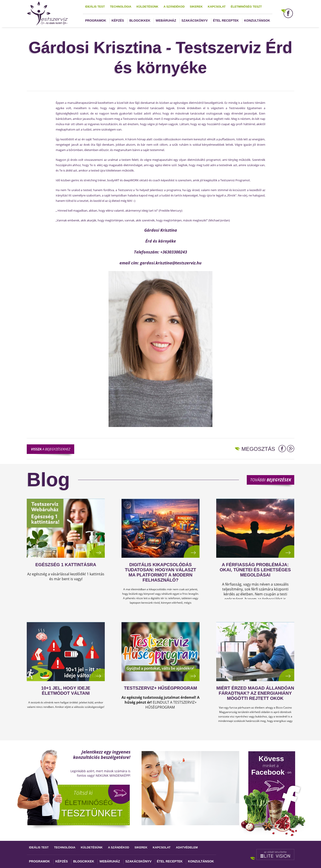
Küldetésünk (147, 7)
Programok (96, 20)
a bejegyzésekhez (51, 449)
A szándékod (174, 7)
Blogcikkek (140, 20)
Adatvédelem (187, 847)
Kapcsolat (217, 7)
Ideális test (95, 7)
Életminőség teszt (246, 7)
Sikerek (196, 7)
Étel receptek (226, 20)
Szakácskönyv (194, 20)
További (271, 480)
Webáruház (166, 20)
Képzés (118, 20)
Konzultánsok (257, 20)
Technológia (121, 7)
